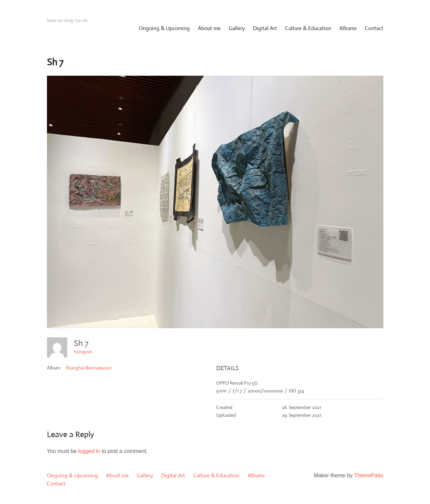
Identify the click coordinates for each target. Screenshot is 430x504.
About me (209, 28)
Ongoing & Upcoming (164, 28)
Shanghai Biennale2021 (89, 368)
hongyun (83, 352)
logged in (89, 451)
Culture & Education (308, 28)
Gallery (237, 28)
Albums (348, 28)
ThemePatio (369, 475)
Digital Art (265, 28)
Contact (374, 28)
